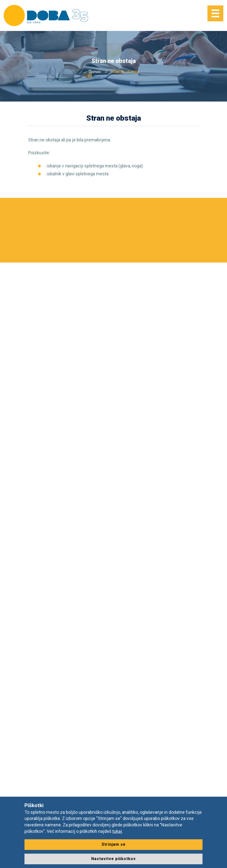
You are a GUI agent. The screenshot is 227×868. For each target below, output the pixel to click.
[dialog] (218, 858)
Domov (95, 72)
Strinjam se (114, 844)
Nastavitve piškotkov (113, 859)
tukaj (117, 831)
